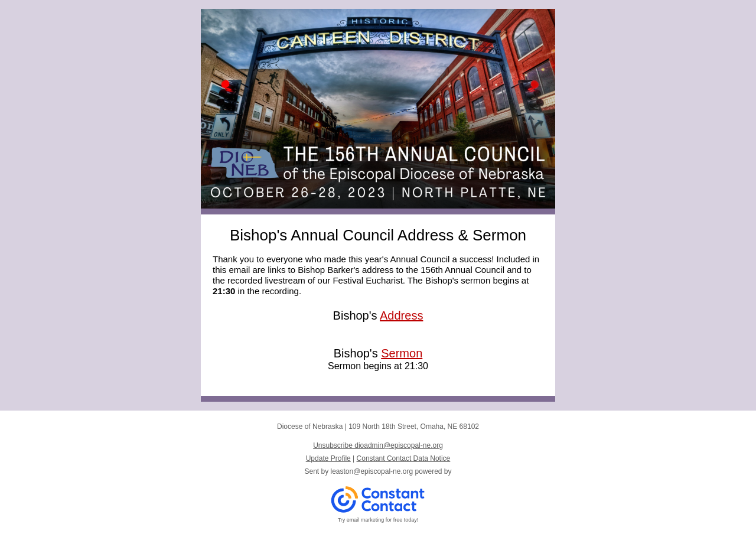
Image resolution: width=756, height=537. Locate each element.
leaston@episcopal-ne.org (372, 471)
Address (401, 315)
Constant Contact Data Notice (404, 458)
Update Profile (328, 458)
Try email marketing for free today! (378, 520)
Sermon (402, 353)
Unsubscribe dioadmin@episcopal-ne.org (378, 445)
